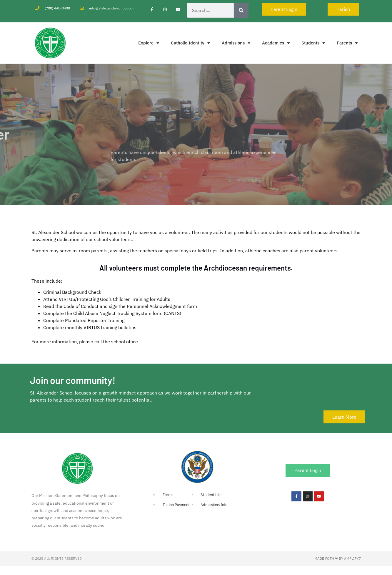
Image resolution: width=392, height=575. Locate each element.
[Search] (241, 10)
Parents (347, 43)
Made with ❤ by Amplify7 (338, 558)
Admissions (236, 43)
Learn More (344, 417)
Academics (276, 43)
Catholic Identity (190, 43)
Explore (149, 43)
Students (313, 43)
